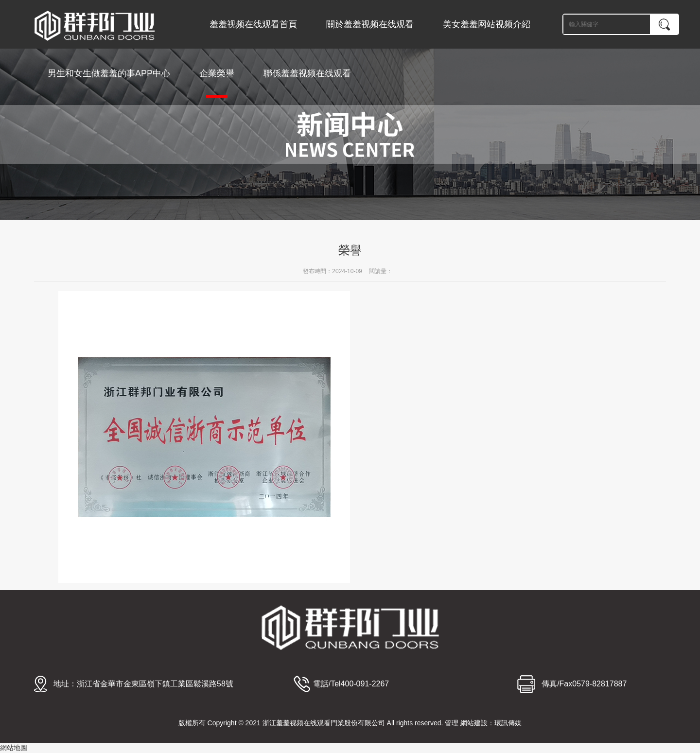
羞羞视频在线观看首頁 (253, 24)
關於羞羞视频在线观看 (370, 24)
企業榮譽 (217, 83)
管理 (452, 723)
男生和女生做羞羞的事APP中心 (109, 73)
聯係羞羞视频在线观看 (307, 73)
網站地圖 (14, 748)
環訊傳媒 (508, 723)
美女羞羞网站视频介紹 (487, 24)
